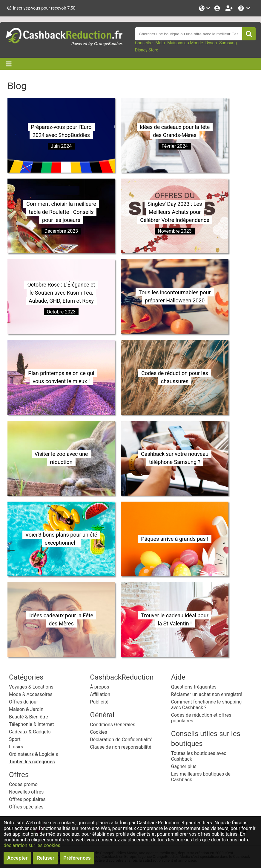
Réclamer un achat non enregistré (207, 694)
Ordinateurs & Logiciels (33, 754)
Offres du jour (23, 702)
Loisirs (16, 747)
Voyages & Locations (31, 687)
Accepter (17, 858)
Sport (15, 739)
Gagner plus (184, 766)
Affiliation (100, 694)
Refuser (45, 858)
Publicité (99, 702)
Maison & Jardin (26, 709)
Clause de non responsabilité (120, 747)
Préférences (77, 858)
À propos (99, 687)
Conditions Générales (113, 725)
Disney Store (147, 50)
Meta (160, 43)
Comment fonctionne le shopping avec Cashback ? (207, 705)
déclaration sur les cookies (32, 845)
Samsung (228, 43)
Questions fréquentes (194, 687)
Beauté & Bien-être (29, 717)
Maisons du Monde (185, 43)
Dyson (211, 43)
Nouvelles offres (26, 792)
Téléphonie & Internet (32, 724)
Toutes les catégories (32, 762)
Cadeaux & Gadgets (30, 732)
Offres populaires (27, 799)
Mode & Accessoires (31, 694)
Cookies (98, 732)
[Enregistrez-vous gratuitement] (230, 8)
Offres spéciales (26, 807)
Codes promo (23, 784)
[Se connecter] (218, 8)
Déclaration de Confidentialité (121, 740)
